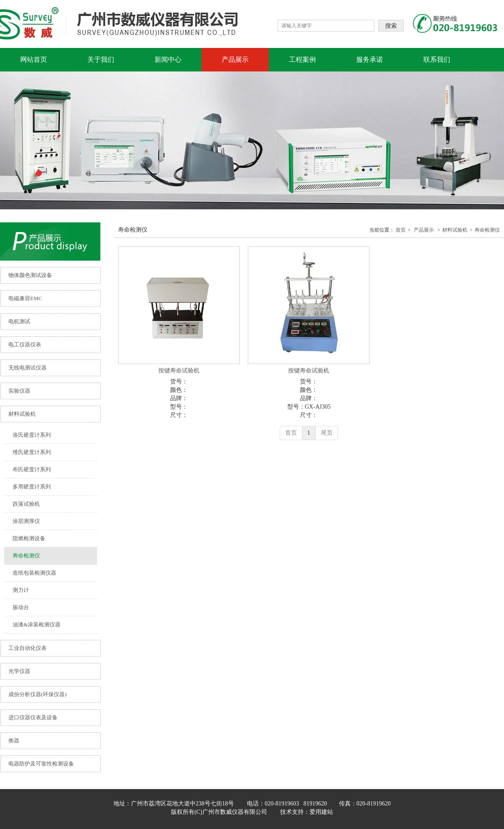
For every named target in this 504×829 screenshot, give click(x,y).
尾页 (327, 433)
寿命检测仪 (487, 230)
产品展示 (424, 230)
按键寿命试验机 (179, 371)
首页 (401, 230)
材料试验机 (455, 230)
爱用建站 (321, 812)
